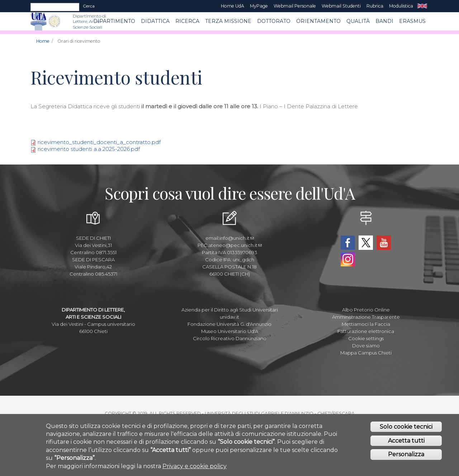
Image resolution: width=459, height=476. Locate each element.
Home (43, 41)
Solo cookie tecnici (406, 427)
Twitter (366, 243)
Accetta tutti (406, 441)
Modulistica (401, 6)
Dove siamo (366, 346)
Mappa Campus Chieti (366, 353)
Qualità (358, 21)
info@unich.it (237, 238)
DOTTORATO (274, 21)
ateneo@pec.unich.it (235, 245)
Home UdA (233, 6)
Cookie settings (366, 338)
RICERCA (187, 21)
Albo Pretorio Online (366, 310)
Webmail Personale (295, 6)
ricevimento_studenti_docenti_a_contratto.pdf (99, 142)
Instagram (348, 259)
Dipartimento (114, 21)
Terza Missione (228, 21)
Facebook (348, 243)
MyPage (259, 6)
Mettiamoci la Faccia (366, 324)
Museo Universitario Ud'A (230, 331)
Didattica (155, 21)
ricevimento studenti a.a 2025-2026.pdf (89, 149)
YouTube (384, 243)
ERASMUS (412, 21)
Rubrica (375, 6)
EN (422, 6)
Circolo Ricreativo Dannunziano (230, 338)
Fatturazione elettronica (366, 331)
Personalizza (406, 455)
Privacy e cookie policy (195, 467)
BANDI (384, 21)
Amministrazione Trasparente (366, 317)
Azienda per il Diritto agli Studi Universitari (230, 310)
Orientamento (318, 21)
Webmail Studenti (341, 6)
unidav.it (229, 317)
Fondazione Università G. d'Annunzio (229, 324)
